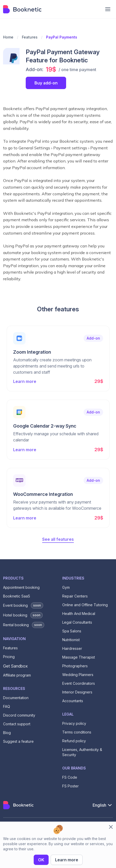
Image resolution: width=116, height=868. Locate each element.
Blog (7, 733)
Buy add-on (46, 83)
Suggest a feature (18, 741)
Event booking (23, 605)
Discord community (19, 715)
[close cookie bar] (111, 827)
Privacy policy (74, 723)
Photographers (75, 666)
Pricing (9, 657)
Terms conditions (77, 732)
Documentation (16, 698)
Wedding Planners (78, 675)
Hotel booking (23, 615)
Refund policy (74, 741)
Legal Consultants (77, 622)
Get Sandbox (15, 666)
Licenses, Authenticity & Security (82, 752)
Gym (66, 587)
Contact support (17, 724)
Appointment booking (21, 587)
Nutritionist (71, 640)
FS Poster (70, 786)
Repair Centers (75, 596)
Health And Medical (79, 614)
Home (8, 37)
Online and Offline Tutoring (85, 605)
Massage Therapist (79, 657)
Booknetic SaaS (17, 596)
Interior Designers (77, 692)
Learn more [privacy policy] (67, 860)
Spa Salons (72, 631)
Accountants (73, 701)
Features (30, 37)
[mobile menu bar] (108, 9)
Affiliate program (17, 675)
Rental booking (24, 625)
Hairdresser (72, 648)
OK (41, 860)
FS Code (70, 777)
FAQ (7, 706)
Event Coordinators (79, 683)
